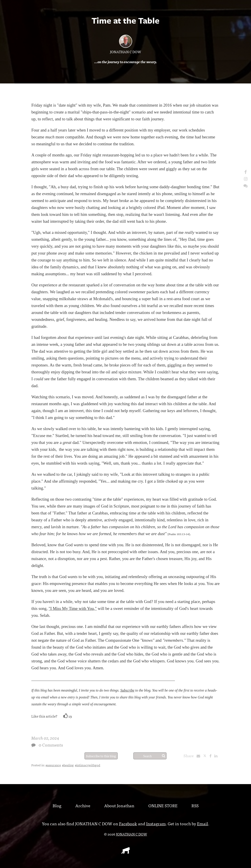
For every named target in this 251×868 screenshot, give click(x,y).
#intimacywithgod (88, 765)
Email (203, 823)
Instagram (156, 823)
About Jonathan (119, 805)
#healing (68, 765)
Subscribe (127, 690)
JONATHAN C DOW (125, 52)
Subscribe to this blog (101, 756)
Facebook (128, 823)
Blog (57, 805)
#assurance (53, 765)
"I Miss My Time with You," (73, 608)
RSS (195, 805)
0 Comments (51, 745)
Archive (83, 805)
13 (68, 716)
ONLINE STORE (163, 805)
